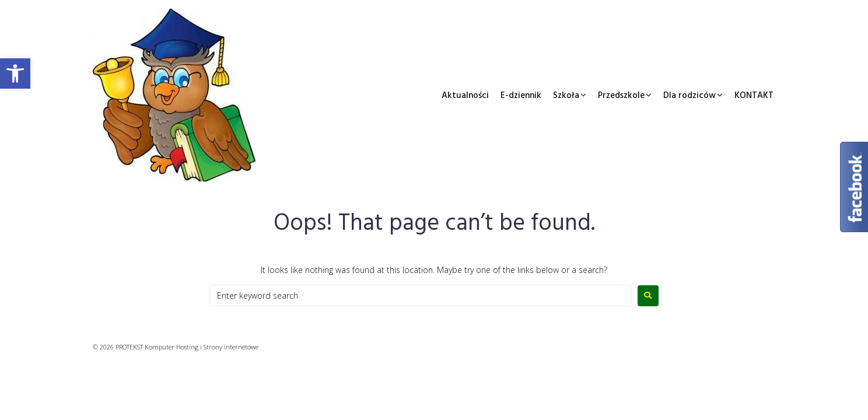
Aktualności (465, 96)
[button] (15, 73)
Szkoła (566, 96)
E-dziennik (521, 96)
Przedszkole (621, 96)
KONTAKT (754, 96)
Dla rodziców (689, 96)
